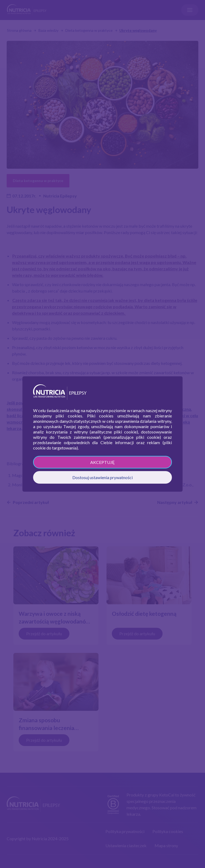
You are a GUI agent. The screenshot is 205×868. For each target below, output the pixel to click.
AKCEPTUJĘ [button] (102, 462)
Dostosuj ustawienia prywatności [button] (102, 477)
